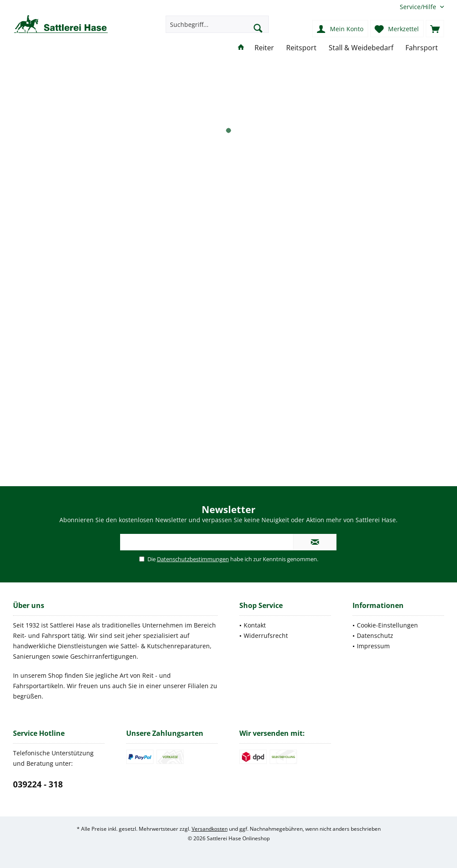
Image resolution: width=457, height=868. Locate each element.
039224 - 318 (38, 784)
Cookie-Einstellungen (387, 625)
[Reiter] (264, 48)
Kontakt (255, 625)
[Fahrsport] (422, 48)
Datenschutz (375, 636)
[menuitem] (419, 7)
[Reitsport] (301, 48)
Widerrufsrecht (266, 636)
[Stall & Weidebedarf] (361, 48)
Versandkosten (210, 829)
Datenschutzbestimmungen (193, 559)
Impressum (373, 646)
